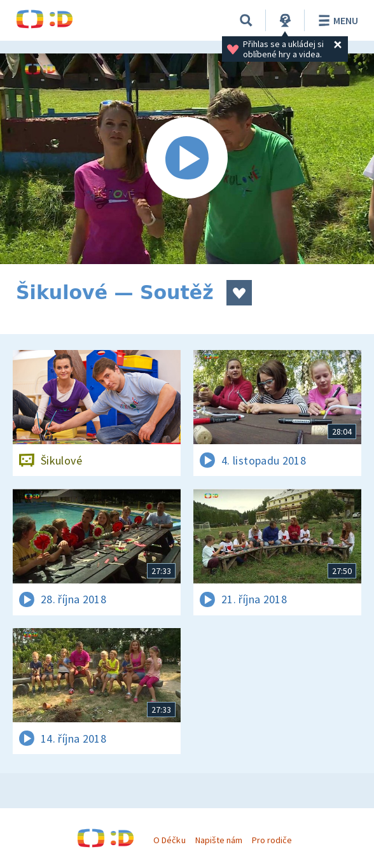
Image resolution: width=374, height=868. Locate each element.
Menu (336, 20)
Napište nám (219, 840)
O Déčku (169, 840)
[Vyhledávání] (246, 20)
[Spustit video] (187, 159)
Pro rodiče (272, 840)
